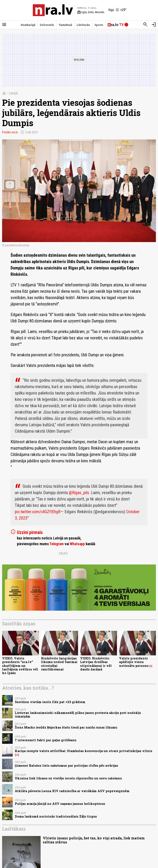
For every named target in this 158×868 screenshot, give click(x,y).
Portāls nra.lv (10, 132)
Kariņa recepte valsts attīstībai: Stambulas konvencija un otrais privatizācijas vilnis (84, 751)
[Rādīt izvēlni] (4, 25)
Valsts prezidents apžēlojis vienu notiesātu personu (134, 662)
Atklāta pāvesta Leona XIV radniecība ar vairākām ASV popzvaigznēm (72, 791)
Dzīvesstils (47, 25)
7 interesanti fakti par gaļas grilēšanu (46, 740)
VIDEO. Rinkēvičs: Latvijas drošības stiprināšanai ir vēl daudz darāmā (96, 664)
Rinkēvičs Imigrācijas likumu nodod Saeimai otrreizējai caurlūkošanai (59, 664)
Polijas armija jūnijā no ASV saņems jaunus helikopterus (60, 804)
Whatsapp (77, 544)
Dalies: (64, 553)
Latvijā (13, 93)
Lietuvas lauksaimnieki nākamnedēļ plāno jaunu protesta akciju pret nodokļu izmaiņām (78, 715)
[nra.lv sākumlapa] (53, 10)
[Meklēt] (145, 25)
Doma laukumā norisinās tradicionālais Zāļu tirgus (56, 816)
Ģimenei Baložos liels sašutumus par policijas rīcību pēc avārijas (66, 766)
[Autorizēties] (154, 25)
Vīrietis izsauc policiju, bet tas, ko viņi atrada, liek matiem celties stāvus (94, 840)
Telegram (57, 544)
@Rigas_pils (79, 493)
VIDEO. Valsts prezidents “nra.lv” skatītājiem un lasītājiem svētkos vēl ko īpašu (20, 666)
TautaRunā (65, 25)
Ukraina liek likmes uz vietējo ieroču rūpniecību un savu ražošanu (68, 778)
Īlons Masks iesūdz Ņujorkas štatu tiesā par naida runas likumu (66, 727)
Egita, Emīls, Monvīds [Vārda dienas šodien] (91, 12)
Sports (99, 25)
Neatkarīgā (28, 25)
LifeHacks (83, 25)
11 (17, 755)
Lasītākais (14, 829)
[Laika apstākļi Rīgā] (117, 10)
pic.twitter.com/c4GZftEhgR (38, 512)
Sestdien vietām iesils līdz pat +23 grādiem (50, 702)
